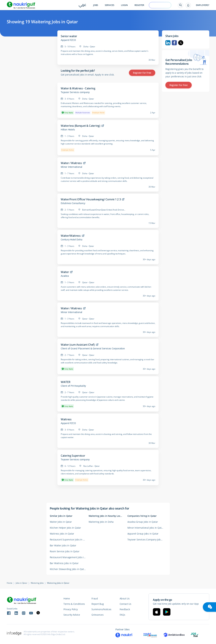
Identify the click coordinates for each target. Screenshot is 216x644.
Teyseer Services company (75, 92)
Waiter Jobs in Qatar (61, 522)
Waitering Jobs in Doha (101, 522)
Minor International (71, 167)
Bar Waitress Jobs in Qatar (64, 563)
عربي (82, 5)
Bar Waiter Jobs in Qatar (63, 545)
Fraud (95, 598)
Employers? (203, 5)
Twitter (181, 43)
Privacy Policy (71, 609)
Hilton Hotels (68, 130)
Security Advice (72, 615)
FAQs (122, 615)
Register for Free (142, 73)
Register (139, 5)
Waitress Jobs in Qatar (62, 534)
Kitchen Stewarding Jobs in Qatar (68, 569)
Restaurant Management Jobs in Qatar (69, 557)
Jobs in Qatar (21, 583)
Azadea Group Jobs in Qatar (143, 522)
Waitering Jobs (37, 583)
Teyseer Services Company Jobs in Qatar (147, 540)
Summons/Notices (101, 609)
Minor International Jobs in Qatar (146, 528)
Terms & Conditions (74, 604)
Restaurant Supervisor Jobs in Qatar (69, 540)
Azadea (65, 276)
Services (110, 5)
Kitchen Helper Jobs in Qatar (65, 528)
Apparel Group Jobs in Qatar (143, 534)
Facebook (174, 43)
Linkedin (168, 43)
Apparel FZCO (68, 40)
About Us (125, 598)
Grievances (97, 615)
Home (10, 583)
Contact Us (125, 604)
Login (124, 5)
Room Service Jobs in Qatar (65, 551)
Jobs (96, 5)
